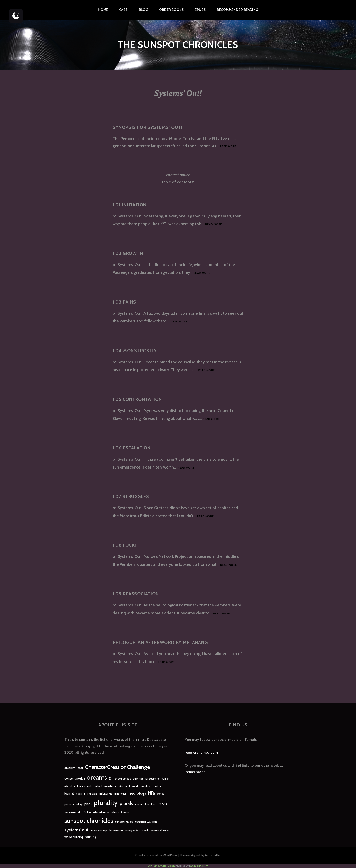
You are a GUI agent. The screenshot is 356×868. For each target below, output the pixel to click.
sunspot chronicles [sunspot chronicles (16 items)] (89, 821)
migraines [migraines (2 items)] (106, 793)
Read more (228, 146)
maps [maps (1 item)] (79, 794)
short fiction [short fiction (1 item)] (84, 812)
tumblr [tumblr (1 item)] (145, 831)
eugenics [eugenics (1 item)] (138, 779)
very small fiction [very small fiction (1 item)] (160, 831)
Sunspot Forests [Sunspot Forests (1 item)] (124, 822)
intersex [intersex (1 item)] (122, 786)
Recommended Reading (237, 10)
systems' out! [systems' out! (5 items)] (77, 830)
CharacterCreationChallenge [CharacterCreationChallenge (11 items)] (117, 767)
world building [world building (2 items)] (74, 837)
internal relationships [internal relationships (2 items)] (101, 786)
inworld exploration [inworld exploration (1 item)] (151, 786)
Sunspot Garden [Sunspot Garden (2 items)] (146, 822)
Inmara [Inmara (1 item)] (81, 786)
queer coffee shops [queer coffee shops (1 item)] (146, 804)
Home (103, 10)
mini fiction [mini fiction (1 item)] (121, 794)
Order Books (171, 10)
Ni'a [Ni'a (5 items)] (152, 793)
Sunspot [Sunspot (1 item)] (125, 812)
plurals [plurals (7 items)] (126, 803)
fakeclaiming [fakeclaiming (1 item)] (152, 779)
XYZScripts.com (199, 866)
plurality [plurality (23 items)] (106, 803)
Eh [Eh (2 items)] (111, 778)
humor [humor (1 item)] (165, 779)
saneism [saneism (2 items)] (70, 812)
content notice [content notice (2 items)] (75, 778)
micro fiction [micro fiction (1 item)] (90, 794)
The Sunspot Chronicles (178, 45)
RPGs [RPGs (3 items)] (163, 804)
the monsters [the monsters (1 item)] (116, 831)
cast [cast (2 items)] (80, 768)
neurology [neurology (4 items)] (137, 793)
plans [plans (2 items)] (88, 804)
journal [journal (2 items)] (69, 793)
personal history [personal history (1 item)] (73, 804)
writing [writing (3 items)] (91, 837)
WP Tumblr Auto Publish (161, 866)
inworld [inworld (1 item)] (133, 786)
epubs (200, 10)
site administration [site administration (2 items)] (106, 812)
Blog (144, 10)
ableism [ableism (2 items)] (70, 768)
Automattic (213, 855)
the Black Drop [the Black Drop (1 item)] (99, 831)
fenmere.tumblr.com (201, 752)
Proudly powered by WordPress (156, 855)
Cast (124, 10)
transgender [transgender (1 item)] (132, 831)
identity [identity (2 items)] (70, 786)
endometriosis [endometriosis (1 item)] (123, 779)
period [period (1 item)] (161, 794)
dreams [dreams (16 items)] (97, 777)
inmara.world (195, 772)
